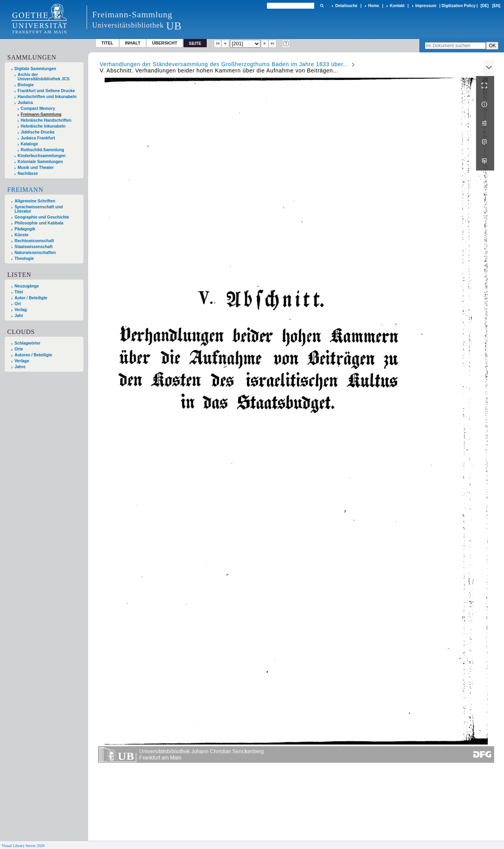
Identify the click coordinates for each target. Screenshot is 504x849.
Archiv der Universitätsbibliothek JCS (44, 77)
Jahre (20, 367)
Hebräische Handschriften (46, 120)
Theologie (24, 259)
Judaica (25, 103)
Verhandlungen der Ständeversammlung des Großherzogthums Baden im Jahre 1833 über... (224, 64)
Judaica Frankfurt (38, 138)
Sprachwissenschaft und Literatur (39, 209)
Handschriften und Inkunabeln (47, 97)
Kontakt (397, 6)
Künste (21, 235)
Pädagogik (25, 229)
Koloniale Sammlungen (40, 162)
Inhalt (133, 43)
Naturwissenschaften (35, 253)
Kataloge (30, 144)
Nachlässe (28, 173)
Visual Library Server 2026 (23, 846)
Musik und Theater (36, 168)
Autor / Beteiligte (31, 298)
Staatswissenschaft (33, 247)
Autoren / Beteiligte (33, 355)
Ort (18, 304)
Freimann (25, 190)
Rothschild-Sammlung (43, 150)
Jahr (19, 316)
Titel (107, 43)
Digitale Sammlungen (35, 69)
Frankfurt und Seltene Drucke (46, 91)
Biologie (26, 85)
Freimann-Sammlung (41, 114)
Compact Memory (38, 108)
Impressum (426, 6)
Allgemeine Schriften (35, 201)
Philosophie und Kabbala (39, 223)
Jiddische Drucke (38, 132)
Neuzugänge (27, 286)
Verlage (22, 361)
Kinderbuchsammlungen (42, 156)
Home (374, 6)
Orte (19, 349)
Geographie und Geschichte (42, 217)
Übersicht (165, 43)
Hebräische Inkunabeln (43, 126)
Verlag (21, 310)
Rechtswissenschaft (34, 241)
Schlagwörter (28, 343)
